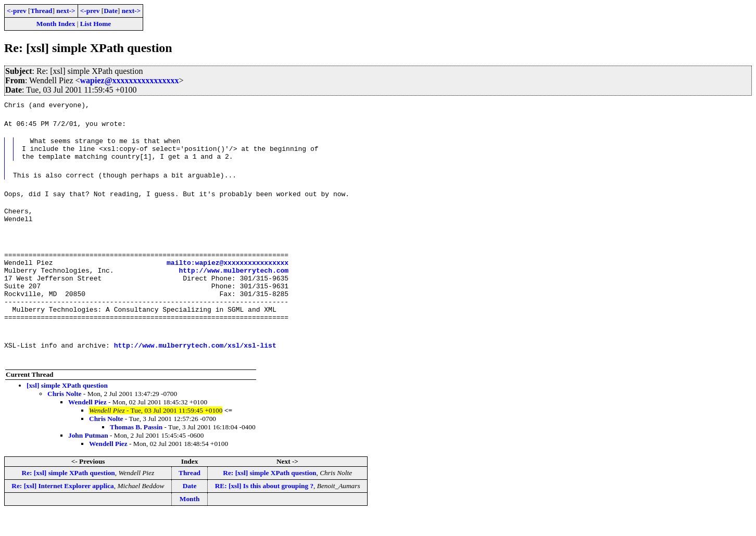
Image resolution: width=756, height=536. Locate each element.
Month (190, 521)
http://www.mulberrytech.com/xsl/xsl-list (195, 367)
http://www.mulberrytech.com (234, 283)
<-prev (17, 11)
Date (111, 11)
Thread (41, 11)
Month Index (56, 24)
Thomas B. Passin (136, 449)
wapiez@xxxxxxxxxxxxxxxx (130, 80)
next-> (66, 11)
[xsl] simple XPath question (67, 407)
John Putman (88, 457)
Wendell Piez (87, 424)
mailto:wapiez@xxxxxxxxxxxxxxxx (228, 273)
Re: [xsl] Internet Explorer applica (62, 508)
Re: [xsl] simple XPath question (68, 495)
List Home (96, 24)
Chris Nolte (65, 416)
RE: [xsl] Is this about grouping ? (264, 508)
